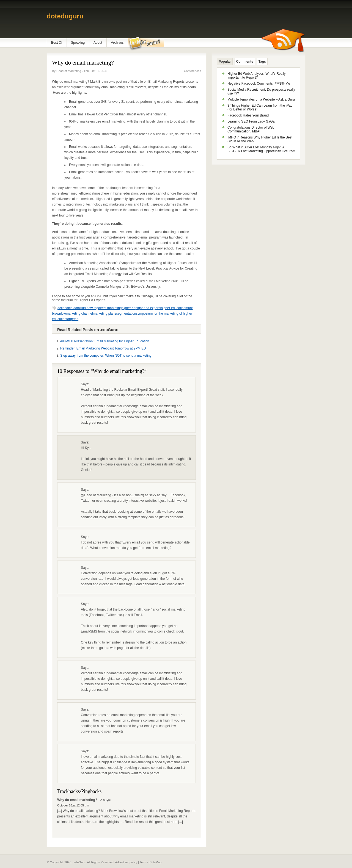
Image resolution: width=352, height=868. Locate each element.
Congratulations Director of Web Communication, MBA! (251, 129)
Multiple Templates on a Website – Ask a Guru (261, 99)
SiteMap (156, 862)
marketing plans (105, 314)
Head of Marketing (69, 71)
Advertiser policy (126, 862)
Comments (245, 62)
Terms (144, 862)
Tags (262, 62)
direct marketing (110, 308)
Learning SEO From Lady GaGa (251, 121)
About (98, 43)
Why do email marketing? (83, 63)
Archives (117, 43)
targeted (72, 319)
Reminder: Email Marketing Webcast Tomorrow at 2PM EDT (104, 348)
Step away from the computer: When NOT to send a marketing (106, 356)
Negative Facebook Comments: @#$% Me (259, 84)
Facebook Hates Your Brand (248, 115)
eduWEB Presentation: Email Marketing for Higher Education (105, 341)
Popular (225, 62)
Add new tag (89, 308)
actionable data (69, 308)
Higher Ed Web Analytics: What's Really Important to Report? (257, 76)
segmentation (126, 314)
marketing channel (79, 314)
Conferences (193, 71)
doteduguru (65, 16)
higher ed (129, 308)
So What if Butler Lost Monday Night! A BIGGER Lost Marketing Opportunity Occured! (261, 149)
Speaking (78, 43)
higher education (173, 308)
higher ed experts (148, 308)
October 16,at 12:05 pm (73, 805)
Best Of (57, 43)
